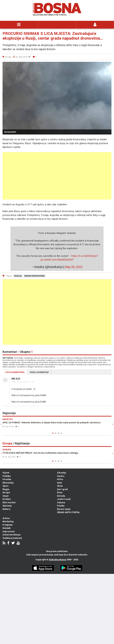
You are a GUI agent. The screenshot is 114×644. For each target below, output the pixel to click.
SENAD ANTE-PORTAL (68, 512)
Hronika (7, 479)
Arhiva (6, 518)
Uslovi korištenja (12, 535)
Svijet (5, 496)
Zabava (61, 502)
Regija (6, 489)
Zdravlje (62, 473)
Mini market (9, 502)
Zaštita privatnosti (12, 538)
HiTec (60, 479)
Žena (60, 492)
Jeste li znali (64, 499)
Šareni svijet (64, 509)
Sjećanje (7, 506)
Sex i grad (62, 489)
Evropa (6, 492)
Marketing (8, 521)
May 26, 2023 (74, 267)
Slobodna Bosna (57, 560)
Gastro (61, 476)
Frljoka (61, 506)
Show (60, 486)
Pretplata (8, 525)
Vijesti (6, 473)
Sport (5, 486)
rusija (18, 276)
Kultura (6, 509)
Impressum (9, 531)
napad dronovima (35, 276)
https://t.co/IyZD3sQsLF (85, 256)
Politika (7, 476)
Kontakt (7, 528)
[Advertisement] (57, 176)
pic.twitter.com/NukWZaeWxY (57, 260)
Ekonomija (8, 483)
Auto (59, 483)
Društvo (7, 499)
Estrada (61, 496)
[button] (108, 65)
